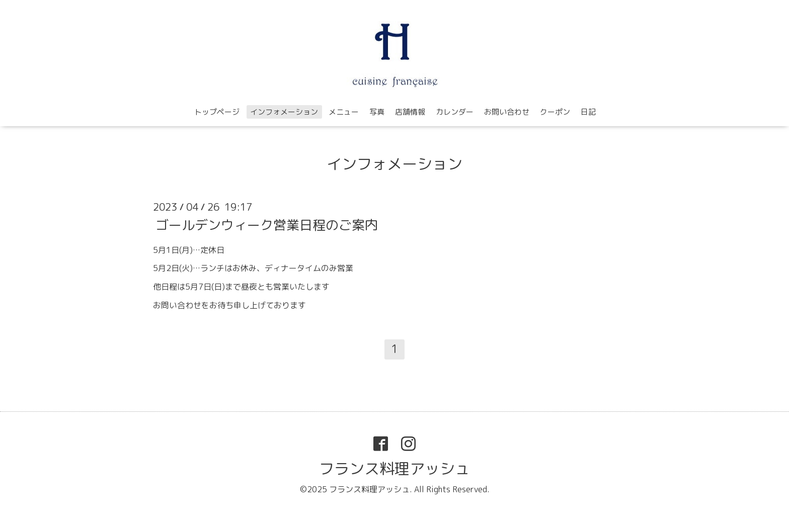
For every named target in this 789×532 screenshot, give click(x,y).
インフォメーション (284, 112)
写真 (377, 112)
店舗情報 (410, 112)
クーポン (555, 112)
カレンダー (455, 112)
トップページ (217, 112)
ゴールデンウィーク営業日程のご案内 (267, 224)
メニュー (344, 112)
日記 (588, 112)
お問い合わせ (507, 112)
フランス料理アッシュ (395, 469)
